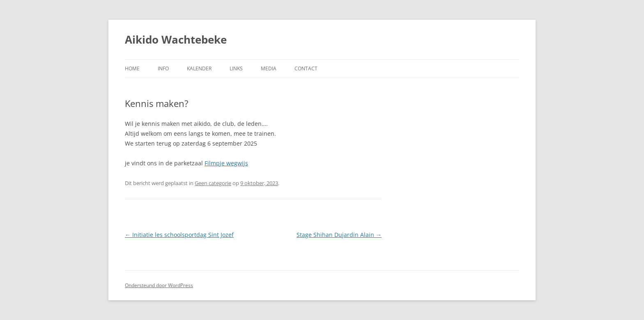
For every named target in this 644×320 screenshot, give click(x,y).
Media (269, 68)
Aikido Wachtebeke (176, 39)
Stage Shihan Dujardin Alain (339, 235)
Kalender (199, 68)
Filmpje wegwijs (226, 163)
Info (163, 68)
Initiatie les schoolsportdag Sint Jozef (179, 235)
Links (236, 68)
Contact (306, 68)
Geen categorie (213, 183)
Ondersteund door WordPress (159, 285)
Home (132, 68)
